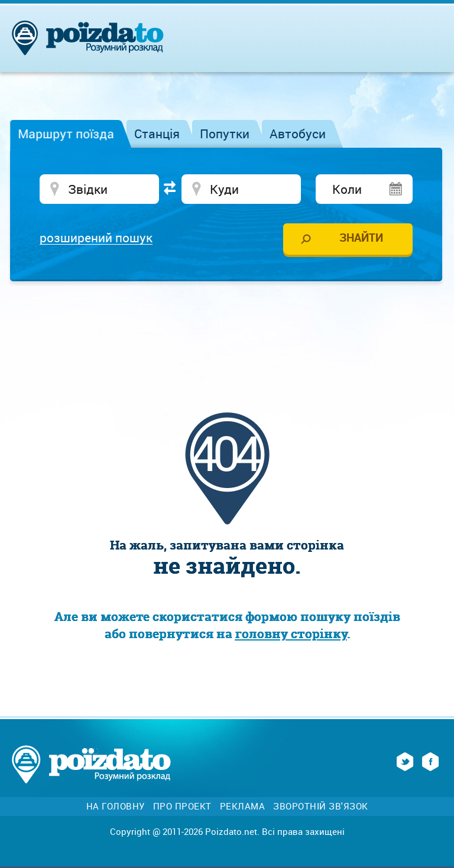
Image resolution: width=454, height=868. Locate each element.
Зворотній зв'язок (321, 806)
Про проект (182, 806)
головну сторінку (291, 634)
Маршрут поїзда (66, 134)
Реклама (243, 806)
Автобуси (298, 134)
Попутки (225, 134)
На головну (116, 806)
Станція (157, 134)
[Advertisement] (227, 326)
